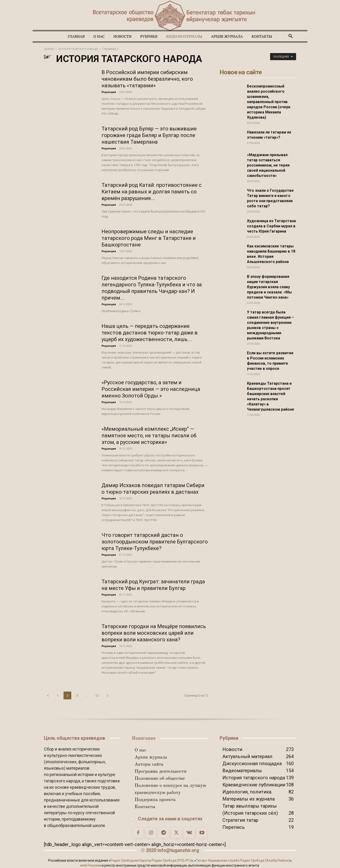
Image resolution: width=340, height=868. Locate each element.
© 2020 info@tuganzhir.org (170, 850)
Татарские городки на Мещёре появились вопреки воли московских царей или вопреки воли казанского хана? (154, 633)
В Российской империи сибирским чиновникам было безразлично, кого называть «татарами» (147, 79)
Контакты (262, 36)
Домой (49, 49)
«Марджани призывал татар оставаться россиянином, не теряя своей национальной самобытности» (268, 165)
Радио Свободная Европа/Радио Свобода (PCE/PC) (151, 860)
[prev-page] (48, 695)
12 (97, 695)
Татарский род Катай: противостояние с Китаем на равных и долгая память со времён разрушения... (152, 192)
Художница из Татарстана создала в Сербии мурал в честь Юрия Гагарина (271, 226)
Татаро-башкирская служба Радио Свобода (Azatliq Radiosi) (243, 860)
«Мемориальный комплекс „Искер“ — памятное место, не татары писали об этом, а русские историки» (149, 436)
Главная (76, 36)
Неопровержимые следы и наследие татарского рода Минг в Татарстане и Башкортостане (149, 238)
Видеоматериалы (184, 36)
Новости (122, 36)
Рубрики (149, 36)
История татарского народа (78, 49)
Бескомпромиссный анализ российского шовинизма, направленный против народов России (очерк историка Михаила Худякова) (269, 102)
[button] (290, 36)
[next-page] (107, 695)
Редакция (109, 92)
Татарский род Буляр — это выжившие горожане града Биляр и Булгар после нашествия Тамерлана (149, 135)
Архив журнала (227, 36)
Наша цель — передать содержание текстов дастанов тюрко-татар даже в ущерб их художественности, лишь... (150, 333)
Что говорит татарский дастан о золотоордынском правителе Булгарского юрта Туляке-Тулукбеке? (155, 542)
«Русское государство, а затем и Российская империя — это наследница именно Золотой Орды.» (151, 389)
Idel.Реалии (91, 865)
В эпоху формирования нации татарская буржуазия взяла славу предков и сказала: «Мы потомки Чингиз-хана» (269, 287)
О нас (99, 36)
